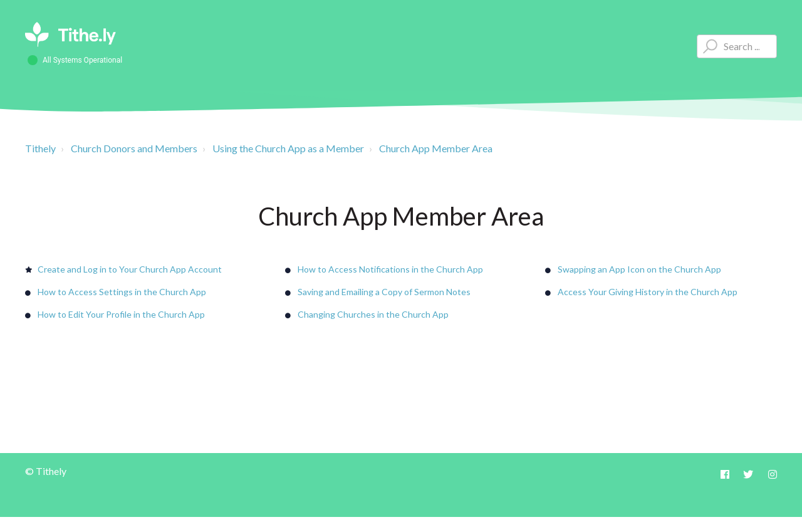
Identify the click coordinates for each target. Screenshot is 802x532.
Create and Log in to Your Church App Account (130, 269)
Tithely (40, 148)
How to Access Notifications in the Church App (390, 269)
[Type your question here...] (737, 46)
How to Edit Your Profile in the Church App (121, 314)
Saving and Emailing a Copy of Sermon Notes (384, 292)
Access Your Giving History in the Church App (648, 292)
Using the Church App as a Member (288, 148)
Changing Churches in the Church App (373, 314)
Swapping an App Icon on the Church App (639, 269)
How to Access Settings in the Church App (122, 292)
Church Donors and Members (134, 148)
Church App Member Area (436, 148)
